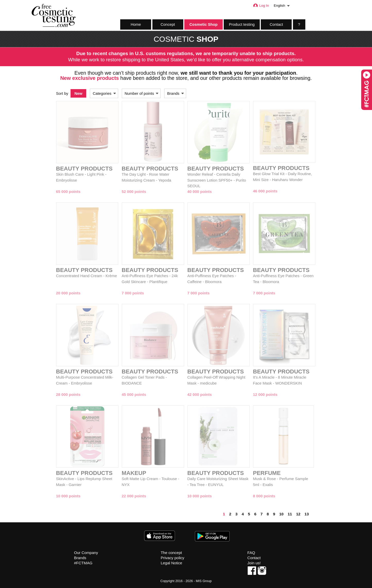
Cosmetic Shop (204, 24)
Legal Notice (171, 563)
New (78, 93)
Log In (261, 6)
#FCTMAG (83, 563)
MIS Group (204, 581)
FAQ (251, 553)
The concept (171, 553)
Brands (80, 558)
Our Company (86, 553)
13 (307, 514)
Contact (276, 24)
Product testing (242, 24)
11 (290, 514)
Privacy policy (172, 558)
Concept (168, 24)
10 (282, 514)
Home (136, 24)
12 (298, 514)
